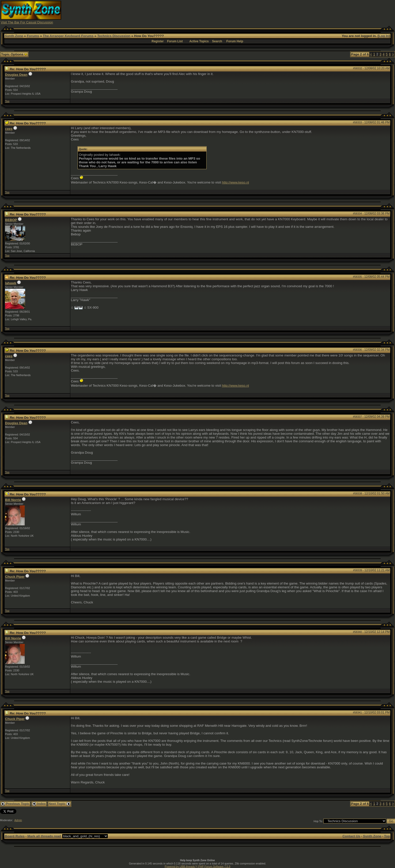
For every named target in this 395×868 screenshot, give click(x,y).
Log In (384, 36)
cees (9, 129)
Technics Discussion (114, 36)
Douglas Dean (16, 75)
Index (39, 804)
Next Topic (59, 804)
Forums (33, 36)
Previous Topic (15, 804)
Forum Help (235, 41)
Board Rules (15, 836)
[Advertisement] (296, 12)
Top (7, 101)
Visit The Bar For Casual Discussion (27, 22)
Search (217, 41)
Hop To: (318, 821)
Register (158, 41)
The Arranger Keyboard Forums (68, 36)
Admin (18, 820)
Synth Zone (14, 36)
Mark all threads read (44, 836)
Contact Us (351, 836)
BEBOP (11, 220)
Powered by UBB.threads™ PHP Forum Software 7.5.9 (197, 866)
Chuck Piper (15, 577)
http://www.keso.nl (235, 182)
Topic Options (14, 54)
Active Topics (199, 41)
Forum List (175, 41)
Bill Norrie (13, 500)
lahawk (11, 283)
